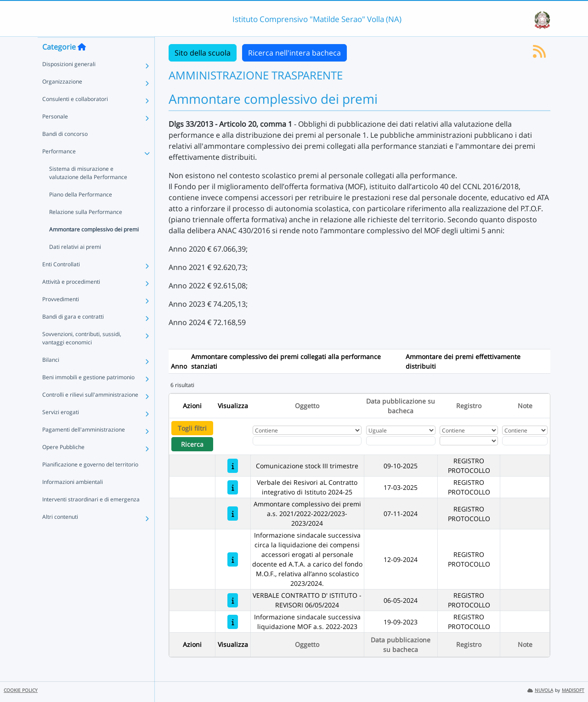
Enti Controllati (61, 282)
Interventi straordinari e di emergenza (91, 517)
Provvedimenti (61, 317)
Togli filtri (192, 428)
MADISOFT (573, 690)
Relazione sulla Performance (86, 230)
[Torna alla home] (82, 65)
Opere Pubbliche (63, 465)
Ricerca (192, 444)
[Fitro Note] (525, 441)
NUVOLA (540, 690)
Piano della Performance (81, 212)
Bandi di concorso (65, 152)
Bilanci (51, 378)
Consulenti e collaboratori (75, 117)
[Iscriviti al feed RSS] (539, 54)
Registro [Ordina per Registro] (469, 406)
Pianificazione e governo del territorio (90, 482)
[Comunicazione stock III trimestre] (233, 466)
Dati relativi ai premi (75, 265)
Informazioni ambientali (73, 500)
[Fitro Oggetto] (307, 441)
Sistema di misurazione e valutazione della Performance (88, 191)
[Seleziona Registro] (469, 441)
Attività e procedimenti (71, 300)
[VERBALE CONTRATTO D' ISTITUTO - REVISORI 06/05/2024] (233, 600)
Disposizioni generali (69, 82)
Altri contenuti (60, 535)
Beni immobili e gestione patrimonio (88, 395)
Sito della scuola (203, 53)
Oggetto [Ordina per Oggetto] (307, 406)
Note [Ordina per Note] (525, 406)
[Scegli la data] (401, 441)
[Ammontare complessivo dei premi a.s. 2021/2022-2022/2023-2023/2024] (233, 514)
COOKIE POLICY (21, 690)
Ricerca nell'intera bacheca (294, 53)
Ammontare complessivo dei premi (94, 247)
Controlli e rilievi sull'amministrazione (90, 413)
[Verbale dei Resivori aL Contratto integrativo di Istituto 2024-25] (233, 487)
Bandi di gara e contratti (73, 334)
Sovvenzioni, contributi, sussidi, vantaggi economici (82, 356)
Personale (55, 134)
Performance (59, 169)
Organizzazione (62, 99)
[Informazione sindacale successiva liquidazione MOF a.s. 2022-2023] (233, 622)
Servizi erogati (61, 430)
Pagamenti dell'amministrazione (84, 447)
